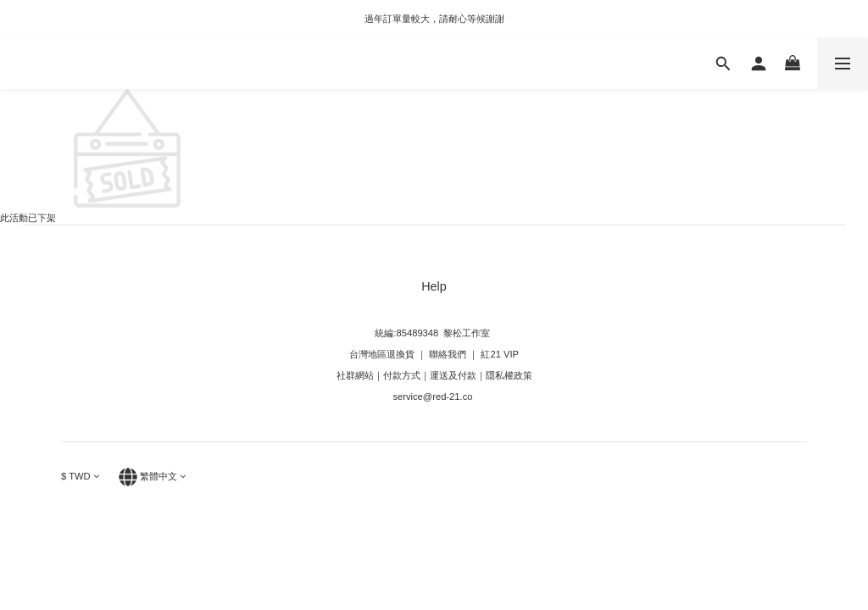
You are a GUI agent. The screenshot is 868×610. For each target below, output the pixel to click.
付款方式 (402, 375)
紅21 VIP (500, 354)
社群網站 (355, 375)
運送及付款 (453, 375)
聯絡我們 (446, 354)
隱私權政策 (509, 375)
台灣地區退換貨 (382, 354)
